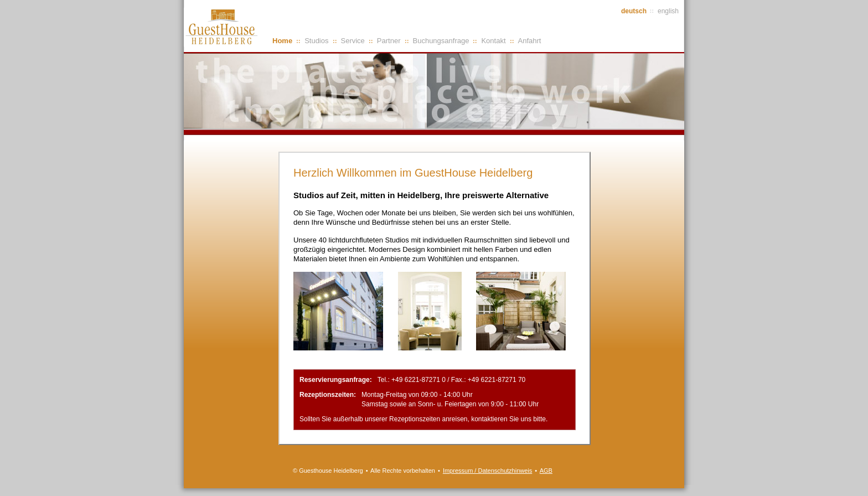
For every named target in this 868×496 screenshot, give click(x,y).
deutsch (634, 11)
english (668, 11)
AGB (546, 471)
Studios (316, 41)
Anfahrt (530, 41)
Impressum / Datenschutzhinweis (487, 471)
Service (353, 41)
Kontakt (493, 41)
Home (282, 41)
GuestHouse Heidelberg (223, 27)
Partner (389, 41)
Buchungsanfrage (441, 41)
